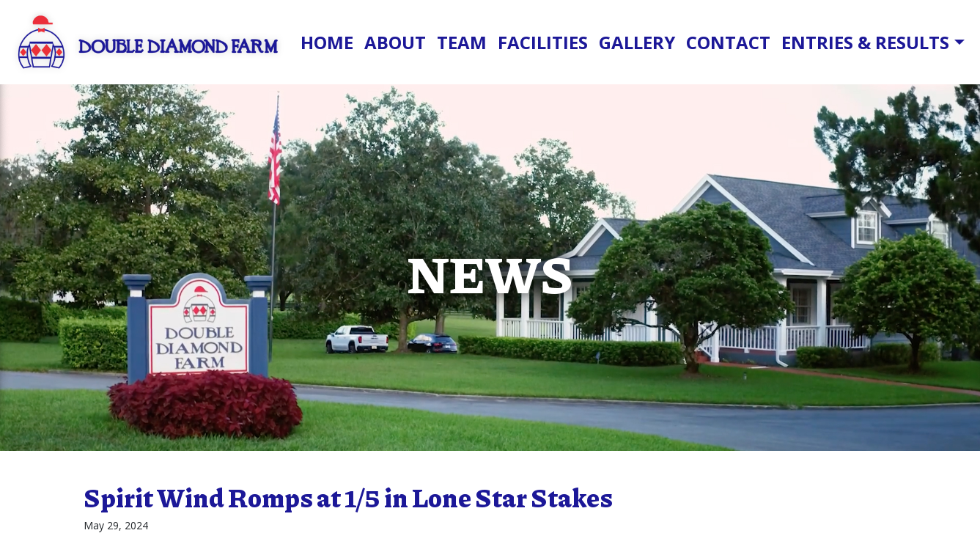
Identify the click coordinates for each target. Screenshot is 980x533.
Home (327, 42)
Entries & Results (865, 42)
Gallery (637, 42)
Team (462, 42)
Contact (728, 42)
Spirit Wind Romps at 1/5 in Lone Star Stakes (348, 497)
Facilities (543, 42)
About (395, 42)
